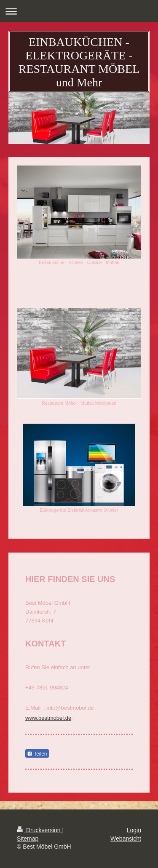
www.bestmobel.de (48, 718)
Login (134, 830)
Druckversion (39, 830)
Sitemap (28, 839)
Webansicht (126, 839)
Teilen (37, 754)
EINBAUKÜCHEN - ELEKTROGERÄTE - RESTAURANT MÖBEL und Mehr (79, 62)
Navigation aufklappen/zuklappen (79, 11)
